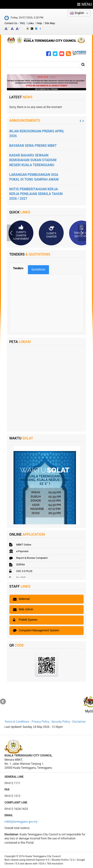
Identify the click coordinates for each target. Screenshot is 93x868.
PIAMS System (25, 620)
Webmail (21, 599)
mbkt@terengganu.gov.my (21, 822)
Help (39, 23)
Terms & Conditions (17, 722)
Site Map (50, 23)
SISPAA (17, 565)
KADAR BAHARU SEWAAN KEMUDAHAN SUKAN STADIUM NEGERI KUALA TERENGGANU (33, 160)
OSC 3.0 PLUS (21, 571)
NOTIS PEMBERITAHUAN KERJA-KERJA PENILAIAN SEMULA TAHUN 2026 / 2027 (36, 194)
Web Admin (23, 609)
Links (31, 23)
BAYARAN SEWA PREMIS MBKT (33, 146)
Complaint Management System (36, 630)
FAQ (22, 23)
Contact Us (11, 23)
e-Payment (19, 551)
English (79, 13)
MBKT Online (20, 545)
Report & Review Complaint (28, 558)
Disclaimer (79, 722)
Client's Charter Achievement (21, 233)
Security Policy (61, 722)
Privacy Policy (40, 722)
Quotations (38, 269)
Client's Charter (51, 232)
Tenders (20, 268)
